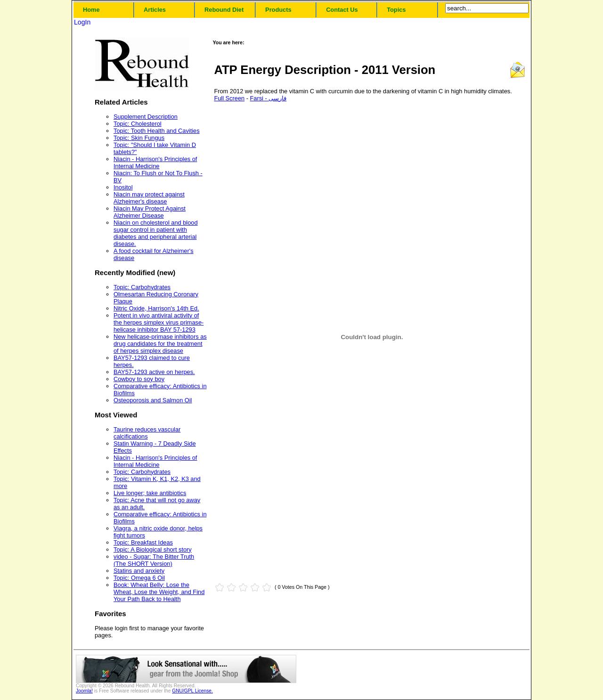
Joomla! (84, 691)
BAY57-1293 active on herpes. (154, 372)
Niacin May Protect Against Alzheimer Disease (150, 212)
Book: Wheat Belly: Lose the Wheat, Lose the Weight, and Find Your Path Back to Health (159, 592)
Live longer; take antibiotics (150, 493)
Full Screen (229, 98)
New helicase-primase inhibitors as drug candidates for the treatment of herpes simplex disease (160, 344)
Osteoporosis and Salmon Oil (153, 400)
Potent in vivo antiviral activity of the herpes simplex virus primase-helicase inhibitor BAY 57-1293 (159, 322)
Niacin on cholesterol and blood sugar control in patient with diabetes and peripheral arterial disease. (156, 233)
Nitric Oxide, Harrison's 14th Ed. (156, 308)
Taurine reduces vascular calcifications (147, 433)
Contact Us (342, 10)
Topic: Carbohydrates (142, 287)
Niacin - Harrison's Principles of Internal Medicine (155, 163)
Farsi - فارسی (269, 98)
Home (91, 10)
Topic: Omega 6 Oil (139, 578)
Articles (155, 10)
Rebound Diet (224, 10)
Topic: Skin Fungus (139, 138)
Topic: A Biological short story (153, 549)
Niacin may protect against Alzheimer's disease (149, 198)
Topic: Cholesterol (138, 124)
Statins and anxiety (139, 571)
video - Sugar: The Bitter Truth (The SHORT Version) (154, 560)
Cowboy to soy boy (139, 379)
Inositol (123, 187)
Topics (396, 10)
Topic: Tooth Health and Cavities (157, 131)
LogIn (82, 22)
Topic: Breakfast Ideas (143, 542)
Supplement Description (146, 117)
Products (278, 10)
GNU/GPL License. (192, 691)
